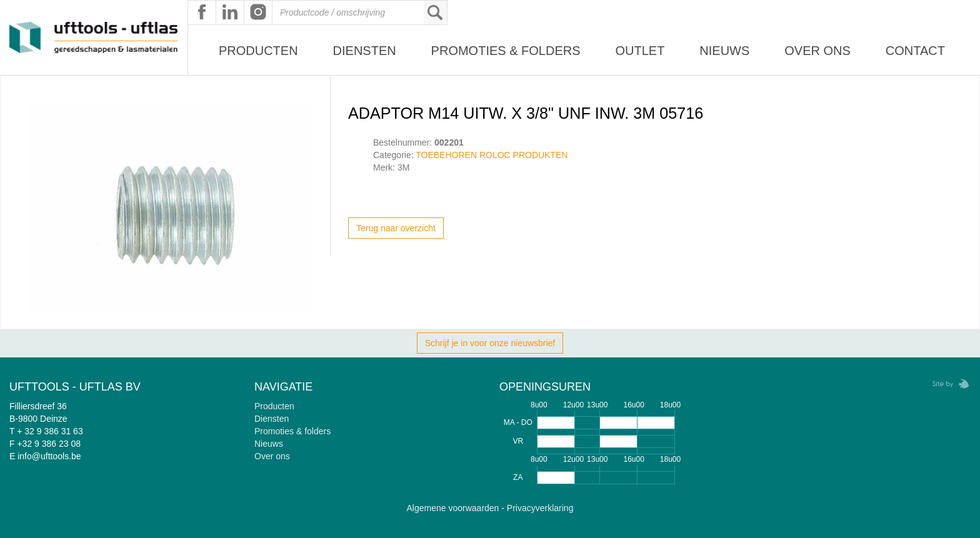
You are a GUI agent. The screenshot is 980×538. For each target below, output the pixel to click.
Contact (915, 51)
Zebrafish (947, 384)
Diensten (365, 51)
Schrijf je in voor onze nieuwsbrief (490, 343)
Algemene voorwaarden (453, 508)
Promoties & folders (292, 431)
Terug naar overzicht (396, 228)
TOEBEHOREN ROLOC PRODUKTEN (492, 155)
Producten (258, 51)
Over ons (817, 51)
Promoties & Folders (506, 51)
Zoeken (435, 12)
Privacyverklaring (540, 508)
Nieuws (724, 51)
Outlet (640, 51)
